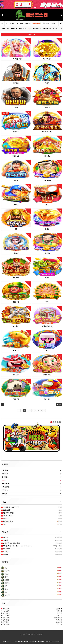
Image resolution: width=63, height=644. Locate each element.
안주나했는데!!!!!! (7, 522)
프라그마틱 (5, 29)
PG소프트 (56, 29)
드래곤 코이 (16, 351)
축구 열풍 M (47, 180)
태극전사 (16, 180)
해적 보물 (47, 108)
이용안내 (23, 634)
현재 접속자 (6, 609)
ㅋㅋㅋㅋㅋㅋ (6, 549)
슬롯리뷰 (28, 23)
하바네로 (5, 494)
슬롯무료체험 (37, 23)
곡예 (47, 302)
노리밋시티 (14, 29)
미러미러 (16, 253)
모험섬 (47, 278)
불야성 (47, 229)
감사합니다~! (6, 552)
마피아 (16, 108)
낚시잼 (47, 83)
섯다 (47, 205)
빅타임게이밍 (47, 29)
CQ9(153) (32, 35)
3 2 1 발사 (47, 399)
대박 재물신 (16, 278)
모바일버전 (40, 634)
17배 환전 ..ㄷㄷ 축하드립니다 (11, 543)
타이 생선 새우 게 (47, 326)
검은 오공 (16, 83)
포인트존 (20, 23)
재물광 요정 (16, 302)
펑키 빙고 (16, 132)
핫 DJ (47, 351)
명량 (16, 229)
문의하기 (31, 634)
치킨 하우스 (47, 156)
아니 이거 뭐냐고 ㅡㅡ (8, 516)
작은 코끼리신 (47, 375)
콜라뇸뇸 (5, 555)
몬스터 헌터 (16, 399)
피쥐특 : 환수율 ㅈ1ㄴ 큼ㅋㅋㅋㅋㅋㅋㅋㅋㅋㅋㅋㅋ (16, 546)
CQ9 (29, 29)
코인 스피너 (16, 375)
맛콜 (3, 524)
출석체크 (46, 23)
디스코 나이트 (47, 59)
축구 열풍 (47, 253)
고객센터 (54, 23)
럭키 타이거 (16, 326)
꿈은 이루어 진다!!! (7, 513)
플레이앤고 (23, 29)
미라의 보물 (16, 156)
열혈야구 (16, 205)
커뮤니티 (12, 23)
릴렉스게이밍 (37, 29)
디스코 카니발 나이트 (16, 59)
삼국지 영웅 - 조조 (47, 132)
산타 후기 (5, 519)
